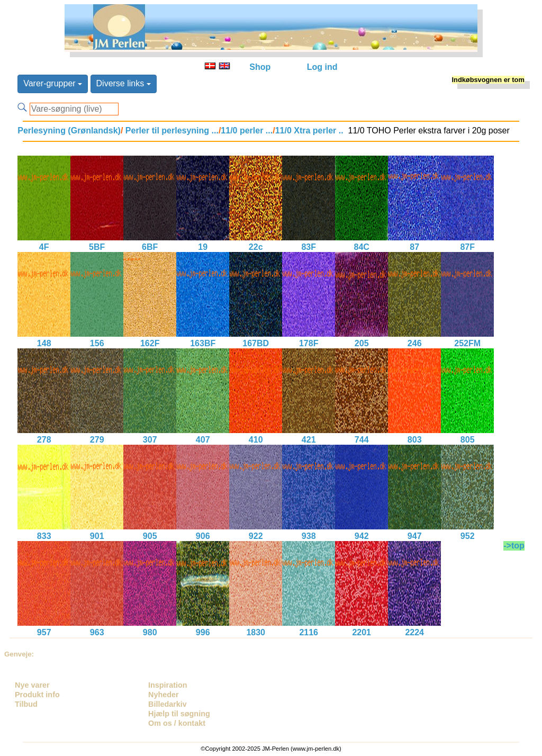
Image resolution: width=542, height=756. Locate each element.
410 (256, 440)
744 (362, 440)
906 (203, 536)
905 (150, 536)
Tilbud (26, 704)
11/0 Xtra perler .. (309, 130)
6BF (150, 247)
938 (309, 536)
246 (415, 343)
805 (468, 440)
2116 (309, 632)
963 (97, 632)
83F (309, 247)
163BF (203, 343)
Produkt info (37, 695)
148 (44, 343)
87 (414, 247)
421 (309, 440)
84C (362, 247)
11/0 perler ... (247, 130)
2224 (414, 632)
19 (203, 247)
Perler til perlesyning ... (171, 130)
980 (150, 632)
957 (44, 632)
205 (362, 343)
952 (468, 536)
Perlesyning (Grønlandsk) (69, 130)
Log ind (322, 67)
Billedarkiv (168, 704)
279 (97, 440)
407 (203, 440)
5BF (97, 247)
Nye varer (32, 685)
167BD (256, 343)
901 (97, 536)
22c (256, 247)
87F (467, 247)
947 (415, 536)
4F (44, 247)
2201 (362, 632)
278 (44, 440)
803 (415, 440)
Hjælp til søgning (179, 714)
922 (256, 536)
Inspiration (168, 685)
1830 (256, 632)
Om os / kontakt (177, 723)
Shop (260, 67)
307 (150, 440)
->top (514, 546)
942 (362, 536)
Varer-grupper (53, 83)
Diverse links (124, 83)
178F (309, 343)
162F (150, 343)
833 (44, 536)
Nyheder (164, 695)
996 (203, 632)
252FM (467, 343)
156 (97, 343)
